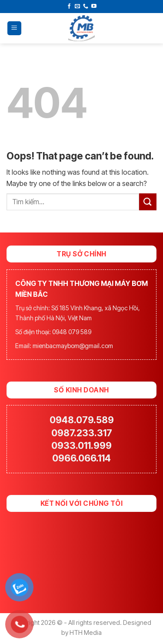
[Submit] (148, 202)
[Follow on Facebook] (69, 7)
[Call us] (86, 7)
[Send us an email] (77, 7)
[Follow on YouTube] (94, 7)
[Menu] (15, 28)
